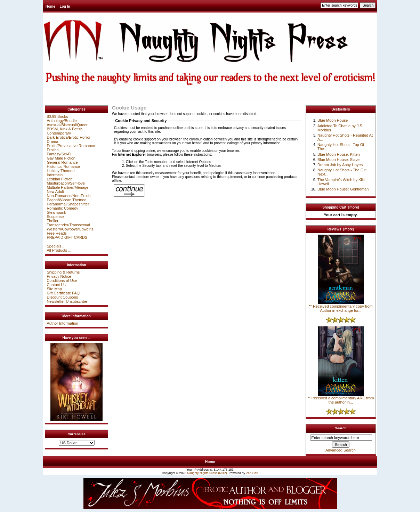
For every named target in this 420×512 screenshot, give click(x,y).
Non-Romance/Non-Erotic (68, 196)
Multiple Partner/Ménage (67, 187)
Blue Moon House (333, 120)
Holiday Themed (60, 171)
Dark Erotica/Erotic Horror (68, 137)
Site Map (54, 289)
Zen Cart (252, 473)
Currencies (76, 434)
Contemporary (59, 133)
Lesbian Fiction (59, 179)
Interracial (55, 175)
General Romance (62, 162)
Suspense (55, 217)
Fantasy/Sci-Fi (59, 154)
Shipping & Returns (63, 272)
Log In (65, 6)
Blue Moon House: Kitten (339, 154)
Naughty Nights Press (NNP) (207, 473)
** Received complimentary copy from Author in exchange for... (341, 307)
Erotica (52, 150)
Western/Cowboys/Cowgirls (70, 229)
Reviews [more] (341, 229)
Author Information (62, 323)
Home (50, 6)
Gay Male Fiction (61, 158)
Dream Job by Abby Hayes (340, 165)
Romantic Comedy (62, 208)
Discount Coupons (62, 297)
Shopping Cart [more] (341, 207)
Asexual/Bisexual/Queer (67, 125)
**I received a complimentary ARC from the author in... (341, 398)
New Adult (55, 192)
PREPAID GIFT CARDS (67, 237)
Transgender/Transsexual (68, 225)
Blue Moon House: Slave (338, 160)
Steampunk (56, 212)
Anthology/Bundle (62, 121)
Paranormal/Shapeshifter (68, 204)
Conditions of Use (62, 281)
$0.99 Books (57, 116)
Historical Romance (63, 166)
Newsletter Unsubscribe (67, 301)
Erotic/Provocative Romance (71, 146)
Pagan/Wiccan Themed (66, 200)
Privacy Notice (59, 276)
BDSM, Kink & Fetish (64, 129)
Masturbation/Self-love (66, 183)
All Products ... (59, 250)
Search (341, 428)
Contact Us (56, 285)
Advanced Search (341, 450)
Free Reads (56, 233)
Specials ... (56, 246)
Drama (52, 141)
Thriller (52, 221)
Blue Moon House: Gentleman (343, 189)
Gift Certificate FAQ (63, 293)
